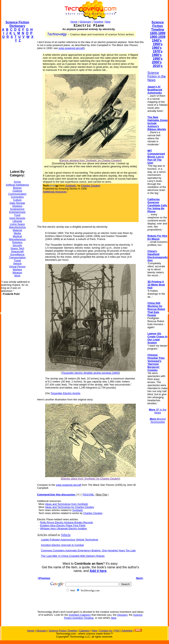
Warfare (17, 270)
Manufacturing (17, 227)
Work (17, 276)
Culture (17, 200)
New (108, 22)
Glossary (122, 615)
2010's (158, 66)
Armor (17, 182)
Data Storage (17, 203)
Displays (17, 206)
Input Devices (17, 218)
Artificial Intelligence (17, 185)
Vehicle (17, 263)
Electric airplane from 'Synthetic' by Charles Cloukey (90, 160)
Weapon (17, 273)
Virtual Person (17, 267)
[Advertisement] (17, 106)
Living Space (17, 224)
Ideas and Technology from (67, 504)
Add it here (98, 571)
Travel (17, 260)
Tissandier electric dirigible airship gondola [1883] (90, 373)
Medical (17, 236)
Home (74, 22)
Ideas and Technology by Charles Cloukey (70, 507)
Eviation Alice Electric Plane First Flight (63, 525)
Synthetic (78, 510)
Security (17, 245)
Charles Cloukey (90, 186)
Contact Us (106, 631)
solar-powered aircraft (71, 48)
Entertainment (17, 212)
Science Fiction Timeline (158, 26)
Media (17, 233)
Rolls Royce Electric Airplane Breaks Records (66, 522)
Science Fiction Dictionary (17, 24)
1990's (158, 59)
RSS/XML (88, 495)
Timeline (98, 22)
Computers (17, 197)
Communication (17, 194)
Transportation (17, 257)
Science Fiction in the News (157, 76)
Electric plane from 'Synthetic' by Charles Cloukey (90, 479)
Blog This (102, 495)
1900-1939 (158, 37)
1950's (158, 44)
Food (17, 215)
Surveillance (17, 254)
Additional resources (55, 192)
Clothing (17, 191)
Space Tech (17, 248)
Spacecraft (17, 251)
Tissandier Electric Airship (65, 393)
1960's (157, 48)
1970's (158, 51)
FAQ (117, 631)
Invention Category (80, 615)
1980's (157, 55)
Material (17, 230)
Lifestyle (17, 221)
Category (84, 631)
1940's (157, 40)
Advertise (127, 631)
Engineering (17, 209)
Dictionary (85, 22)
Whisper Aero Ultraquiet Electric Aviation (63, 528)
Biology (17, 188)
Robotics (17, 242)
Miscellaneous (17, 239)
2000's (157, 62)
